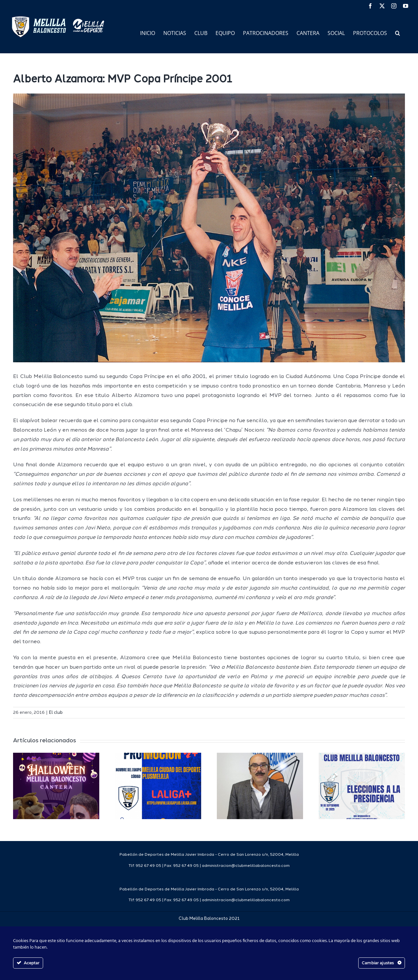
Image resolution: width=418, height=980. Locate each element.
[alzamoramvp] (209, 228)
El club (56, 713)
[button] (398, 33)
